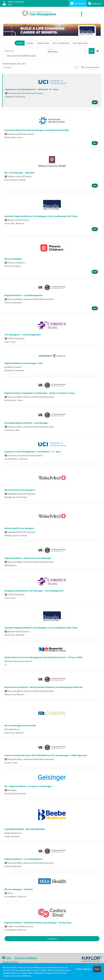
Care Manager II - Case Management (23, 335)
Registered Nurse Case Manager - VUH (24, 363)
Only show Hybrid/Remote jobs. (22, 56)
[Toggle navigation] (82, 14)
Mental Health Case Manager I (20, 528)
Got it (97, 969)
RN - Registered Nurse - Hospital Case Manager (28, 786)
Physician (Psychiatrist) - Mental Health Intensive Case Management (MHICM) (43, 687)
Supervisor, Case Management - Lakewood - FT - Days (32, 89)
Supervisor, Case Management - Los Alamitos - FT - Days (33, 452)
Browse (30, 43)
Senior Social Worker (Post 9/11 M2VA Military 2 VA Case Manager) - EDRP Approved (46, 755)
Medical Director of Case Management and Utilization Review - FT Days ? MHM (43, 657)
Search (20, 43)
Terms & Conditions (26, 958)
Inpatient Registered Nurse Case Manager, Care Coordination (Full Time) (41, 216)
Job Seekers (78, 3)
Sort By (7, 67)
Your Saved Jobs (80, 43)
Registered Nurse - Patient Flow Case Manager (28, 558)
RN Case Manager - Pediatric (19, 889)
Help (7, 958)
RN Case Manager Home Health (20, 725)
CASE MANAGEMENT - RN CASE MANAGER (25, 829)
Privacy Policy (10, 962)
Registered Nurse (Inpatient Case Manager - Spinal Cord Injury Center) (40, 393)
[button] (98, 51)
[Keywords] (25, 51)
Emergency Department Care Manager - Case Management (34, 591)
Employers (95, 3)
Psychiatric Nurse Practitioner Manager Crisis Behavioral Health (37, 130)
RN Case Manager (13, 259)
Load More (52, 939)
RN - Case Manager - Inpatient (19, 173)
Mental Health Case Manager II (20, 490)
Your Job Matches (61, 43)
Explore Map (43, 43)
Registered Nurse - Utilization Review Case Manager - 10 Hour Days (38, 923)
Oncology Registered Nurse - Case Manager (26, 423)
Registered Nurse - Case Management (24, 295)
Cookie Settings (83, 969)
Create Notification (90, 67)
